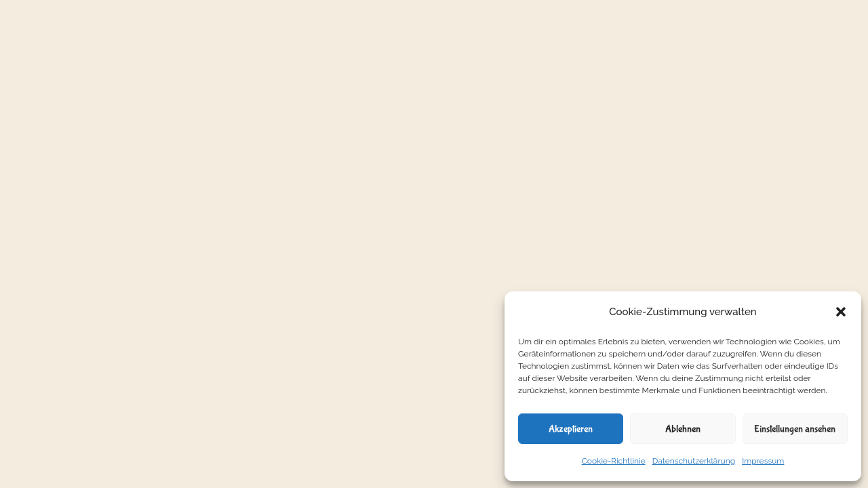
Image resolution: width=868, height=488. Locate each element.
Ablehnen (683, 429)
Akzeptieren (571, 429)
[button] (841, 312)
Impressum (763, 461)
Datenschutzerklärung (694, 461)
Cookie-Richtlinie (614, 461)
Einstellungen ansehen (795, 429)
